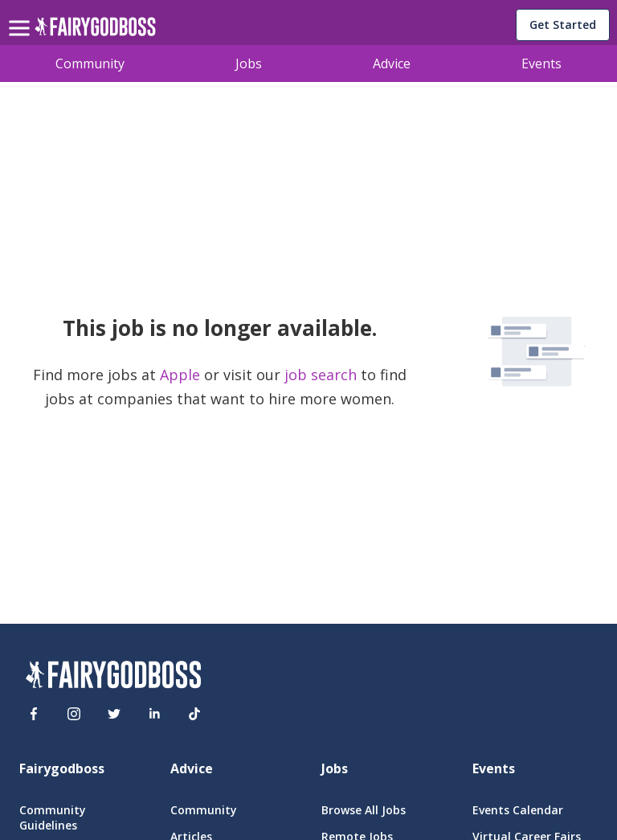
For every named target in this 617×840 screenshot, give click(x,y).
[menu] (22, 15)
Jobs (249, 64)
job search (321, 375)
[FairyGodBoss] (113, 677)
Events (541, 64)
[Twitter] (114, 714)
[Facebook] (34, 714)
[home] (95, 31)
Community (90, 64)
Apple (182, 375)
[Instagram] (74, 714)
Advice (392, 64)
